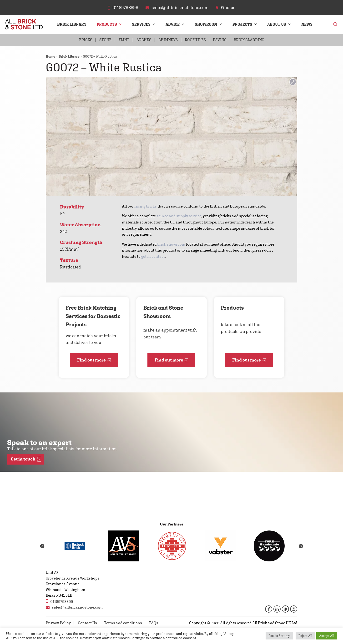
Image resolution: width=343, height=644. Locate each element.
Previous (42, 546)
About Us (277, 24)
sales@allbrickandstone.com (74, 607)
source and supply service (179, 216)
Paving (220, 40)
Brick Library (72, 24)
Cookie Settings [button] (279, 636)
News (307, 24)
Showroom (206, 24)
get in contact (153, 256)
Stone (105, 40)
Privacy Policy (58, 623)
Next (301, 546)
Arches (144, 40)
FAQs (154, 623)
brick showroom (171, 244)
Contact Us (87, 623)
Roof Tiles (195, 40)
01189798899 (59, 601)
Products (107, 24)
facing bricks (146, 206)
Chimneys (168, 40)
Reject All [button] (305, 636)
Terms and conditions (123, 623)
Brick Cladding (249, 40)
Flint (124, 40)
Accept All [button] (327, 636)
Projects (242, 24)
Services (141, 24)
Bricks (86, 40)
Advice (173, 24)
